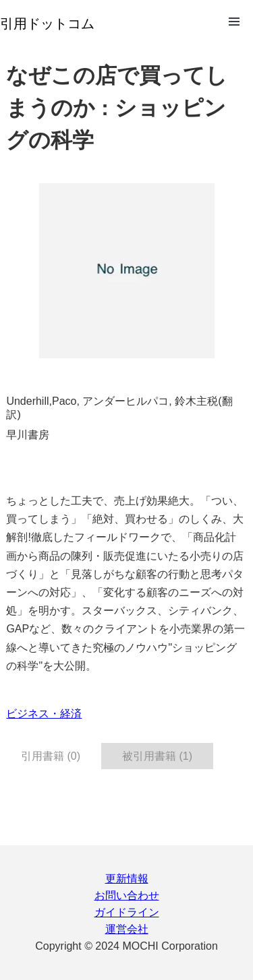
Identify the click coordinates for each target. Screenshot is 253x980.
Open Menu (234, 22)
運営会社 (127, 929)
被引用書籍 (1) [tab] (157, 756)
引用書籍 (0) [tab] (51, 756)
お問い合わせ (127, 895)
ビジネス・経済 (44, 714)
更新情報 (127, 879)
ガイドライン (127, 912)
